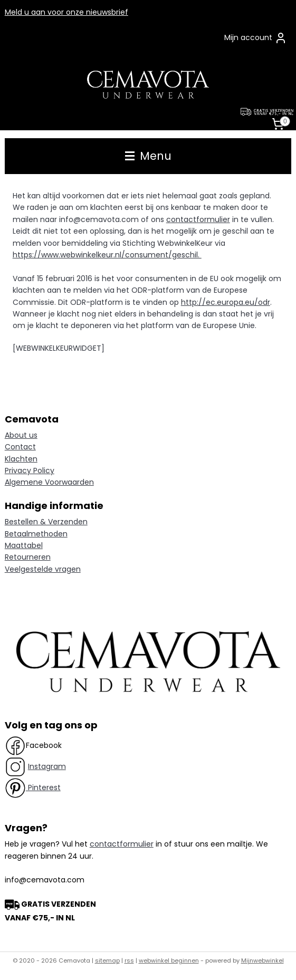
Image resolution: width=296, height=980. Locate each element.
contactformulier (198, 219)
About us (21, 435)
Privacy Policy (30, 470)
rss (129, 960)
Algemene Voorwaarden (49, 482)
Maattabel (24, 545)
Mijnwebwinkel (262, 960)
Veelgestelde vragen (43, 569)
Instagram (47, 766)
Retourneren (28, 557)
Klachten (21, 459)
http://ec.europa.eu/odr (226, 302)
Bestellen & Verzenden (46, 522)
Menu (148, 156)
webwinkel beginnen (169, 960)
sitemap (107, 960)
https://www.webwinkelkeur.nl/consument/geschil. (107, 255)
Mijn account (256, 38)
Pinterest (43, 787)
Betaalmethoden (36, 534)
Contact (20, 447)
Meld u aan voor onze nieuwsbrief (66, 12)
